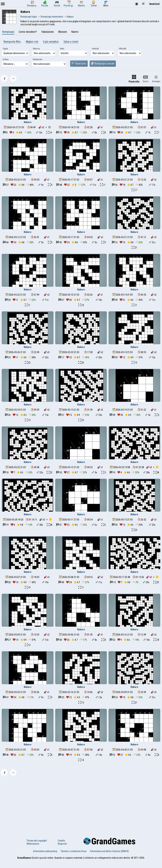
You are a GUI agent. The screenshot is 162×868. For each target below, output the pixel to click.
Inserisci (154, 4)
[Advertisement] (81, 805)
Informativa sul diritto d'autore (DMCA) (109, 851)
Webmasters (33, 844)
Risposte (62, 844)
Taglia (5, 49)
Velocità (95, 49)
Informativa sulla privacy (45, 851)
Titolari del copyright (37, 841)
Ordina (6, 59)
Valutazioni (37, 59)
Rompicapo (8, 32)
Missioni (63, 32)
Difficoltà (122, 49)
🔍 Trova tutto (79, 64)
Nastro (75, 32)
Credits (61, 841)
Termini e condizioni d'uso (74, 851)
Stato (62, 49)
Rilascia (36, 49)
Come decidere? (28, 32)
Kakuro (28, 122)
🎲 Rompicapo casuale (103, 64)
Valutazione (48, 32)
